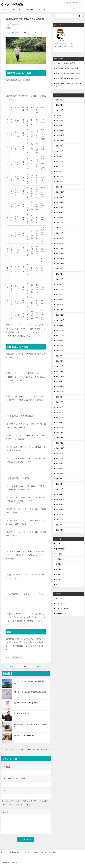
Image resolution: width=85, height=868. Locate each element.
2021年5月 (60, 412)
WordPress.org (61, 614)
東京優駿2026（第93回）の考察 (67, 78)
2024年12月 (60, 192)
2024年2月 (60, 243)
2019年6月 (60, 530)
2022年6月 (60, 346)
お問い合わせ (16, 9)
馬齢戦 (58, 579)
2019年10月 (60, 510)
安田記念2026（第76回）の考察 (67, 68)
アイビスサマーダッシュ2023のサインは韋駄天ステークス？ (30, 682)
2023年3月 (60, 300)
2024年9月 (60, 207)
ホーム (5, 9)
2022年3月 (60, 361)
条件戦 (58, 574)
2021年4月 (60, 417)
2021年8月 (60, 397)
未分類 (58, 569)
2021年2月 (60, 428)
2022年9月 (60, 330)
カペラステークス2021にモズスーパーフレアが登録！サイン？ (30, 726)
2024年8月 (60, 213)
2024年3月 (60, 238)
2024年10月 (60, 202)
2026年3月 (60, 115)
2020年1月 (60, 494)
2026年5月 (60, 105)
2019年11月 (60, 505)
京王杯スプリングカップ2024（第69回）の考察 (15, 749)
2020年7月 (60, 463)
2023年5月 (60, 289)
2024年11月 (60, 197)
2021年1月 (60, 433)
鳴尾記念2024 (17, 658)
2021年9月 (60, 392)
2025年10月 (60, 141)
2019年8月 (60, 520)
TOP (12, 852)
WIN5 (58, 544)
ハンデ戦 (59, 554)
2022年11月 (60, 320)
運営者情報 (29, 9)
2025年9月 (60, 146)
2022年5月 (60, 351)
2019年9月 (60, 515)
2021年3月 (60, 423)
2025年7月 (60, 156)
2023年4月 (60, 295)
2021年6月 (60, 407)
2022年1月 (60, 371)
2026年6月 (60, 100)
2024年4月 (60, 233)
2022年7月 (60, 341)
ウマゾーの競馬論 (15, 4)
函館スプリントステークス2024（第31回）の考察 (39, 749)
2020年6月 (60, 469)
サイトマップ (42, 9)
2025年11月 (60, 136)
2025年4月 (60, 172)
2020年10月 (60, 448)
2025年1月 (60, 187)
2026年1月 (60, 126)
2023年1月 (60, 310)
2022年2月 (60, 366)
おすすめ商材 (61, 549)
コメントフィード (62, 608)
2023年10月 (60, 264)
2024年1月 (60, 248)
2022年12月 (60, 315)
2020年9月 (60, 453)
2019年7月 (60, 525)
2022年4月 (60, 356)
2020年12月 (60, 438)
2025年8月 (60, 151)
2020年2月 (60, 489)
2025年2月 (60, 182)
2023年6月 (60, 284)
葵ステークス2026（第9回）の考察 (68, 73)
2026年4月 (60, 110)
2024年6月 (60, 223)
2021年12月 (60, 376)
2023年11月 (60, 259)
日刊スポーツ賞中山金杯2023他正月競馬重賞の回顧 (30, 692)
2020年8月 (60, 458)
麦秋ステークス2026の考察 (65, 63)
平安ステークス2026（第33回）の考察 (26, 703)
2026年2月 (60, 120)
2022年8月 (60, 335)
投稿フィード (61, 603)
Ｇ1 (57, 585)
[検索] (68, 16)
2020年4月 (60, 479)
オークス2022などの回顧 (22, 714)
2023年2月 (60, 305)
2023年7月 (60, 279)
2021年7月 (60, 402)
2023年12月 (60, 253)
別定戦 (9, 28)
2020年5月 (60, 474)
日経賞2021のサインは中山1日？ (24, 735)
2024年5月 (60, 228)
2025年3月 (60, 177)
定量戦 (58, 564)
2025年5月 (60, 166)
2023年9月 (60, 269)
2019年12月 (60, 499)
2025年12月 (60, 131)
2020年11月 (60, 443)
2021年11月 (60, 382)
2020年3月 (60, 484)
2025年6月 (60, 161)
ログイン (59, 598)
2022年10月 (60, 325)
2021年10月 (60, 387)
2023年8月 (60, 274)
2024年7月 (60, 218)
